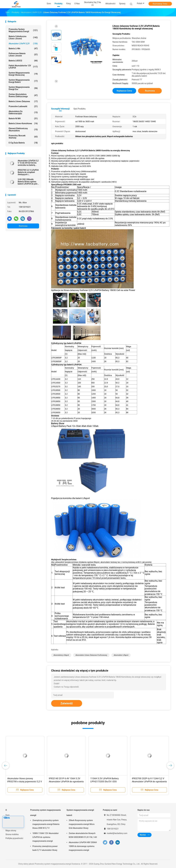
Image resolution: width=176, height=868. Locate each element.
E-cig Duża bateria (23, 143)
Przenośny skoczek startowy (23, 137)
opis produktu (79, 109)
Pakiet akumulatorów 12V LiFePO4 (23, 67)
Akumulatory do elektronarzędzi (23, 112)
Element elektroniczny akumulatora (23, 130)
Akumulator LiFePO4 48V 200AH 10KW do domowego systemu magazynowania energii (83, 846)
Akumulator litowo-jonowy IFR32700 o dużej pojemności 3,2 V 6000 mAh (25, 782)
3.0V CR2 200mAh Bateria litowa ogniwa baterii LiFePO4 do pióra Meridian (28, 182)
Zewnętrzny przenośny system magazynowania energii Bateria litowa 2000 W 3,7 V (46, 824)
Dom (7, 815)
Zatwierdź (67, 703)
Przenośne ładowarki (23, 106)
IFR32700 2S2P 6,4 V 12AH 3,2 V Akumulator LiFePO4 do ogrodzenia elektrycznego (149, 782)
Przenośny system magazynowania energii (23, 30)
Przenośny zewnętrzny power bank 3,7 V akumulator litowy (45, 848)
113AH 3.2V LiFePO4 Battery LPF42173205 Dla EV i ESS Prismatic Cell (105, 782)
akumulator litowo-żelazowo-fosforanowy (91, 655)
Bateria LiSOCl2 (23, 61)
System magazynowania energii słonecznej (23, 74)
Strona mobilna (12, 834)
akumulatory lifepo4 (61, 655)
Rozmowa (23, 226)
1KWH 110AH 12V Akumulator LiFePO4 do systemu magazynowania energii (46, 837)
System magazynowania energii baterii (23, 81)
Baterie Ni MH (23, 118)
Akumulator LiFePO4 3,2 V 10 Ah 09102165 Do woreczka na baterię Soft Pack (28, 163)
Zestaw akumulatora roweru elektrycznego (23, 95)
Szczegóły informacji (60, 109)
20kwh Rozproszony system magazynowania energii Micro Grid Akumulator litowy (82, 824)
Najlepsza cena (124, 91)
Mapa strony (11, 831)
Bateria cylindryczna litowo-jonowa (23, 37)
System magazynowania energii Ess (23, 88)
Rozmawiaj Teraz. (160, 4)
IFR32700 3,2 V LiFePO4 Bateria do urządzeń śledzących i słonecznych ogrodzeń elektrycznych (28, 172)
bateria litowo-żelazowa (23, 101)
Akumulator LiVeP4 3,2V (23, 44)
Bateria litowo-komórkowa (23, 123)
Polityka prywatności (14, 838)
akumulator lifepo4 (121, 655)
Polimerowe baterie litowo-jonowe (23, 55)
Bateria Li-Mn (23, 48)
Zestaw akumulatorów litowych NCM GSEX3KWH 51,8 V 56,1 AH (83, 835)
